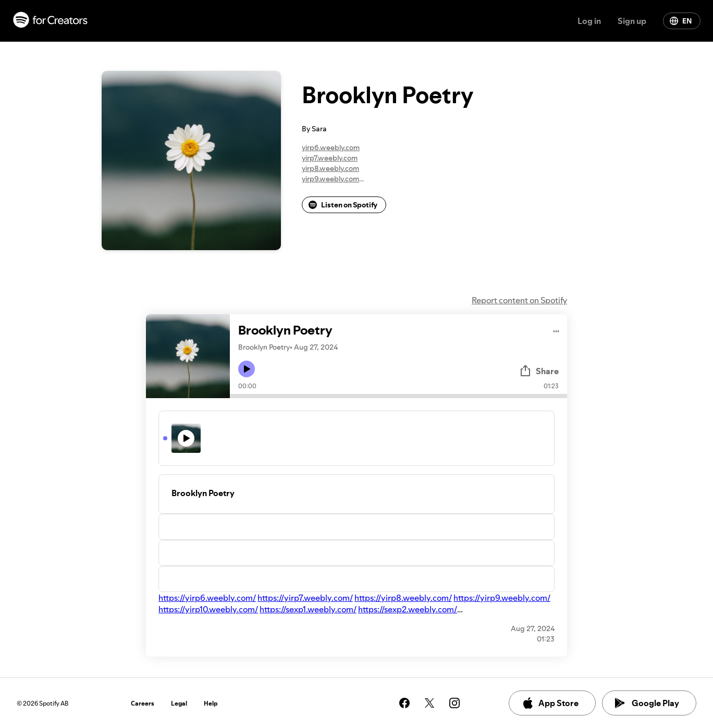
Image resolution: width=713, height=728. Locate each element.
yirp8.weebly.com (330, 168)
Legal (179, 703)
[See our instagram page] (454, 703)
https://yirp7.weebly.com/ (305, 598)
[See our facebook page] (404, 703)
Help (211, 703)
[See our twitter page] (429, 703)
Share (539, 371)
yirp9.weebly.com (330, 179)
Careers (143, 703)
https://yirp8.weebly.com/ (403, 598)
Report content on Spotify (519, 300)
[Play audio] (556, 330)
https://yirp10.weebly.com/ (208, 609)
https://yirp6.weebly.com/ (207, 598)
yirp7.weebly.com (330, 158)
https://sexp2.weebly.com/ (408, 609)
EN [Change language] (681, 21)
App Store (550, 703)
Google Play (647, 703)
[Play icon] (247, 369)
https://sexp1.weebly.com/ (308, 609)
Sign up (632, 21)
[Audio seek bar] (398, 396)
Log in (589, 21)
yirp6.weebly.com (331, 147)
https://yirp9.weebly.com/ (502, 598)
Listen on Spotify (343, 205)
